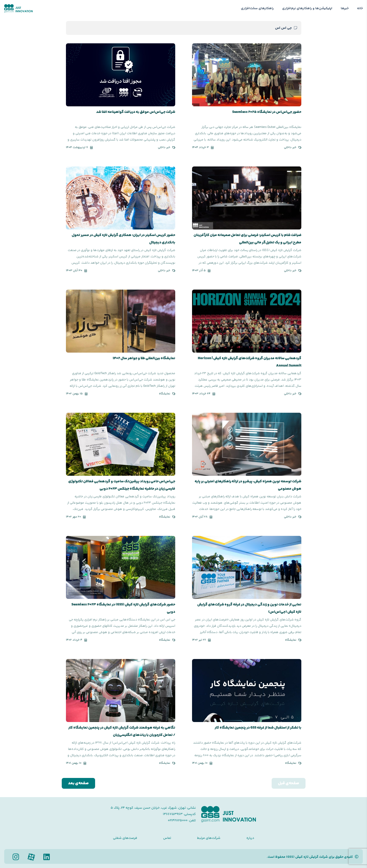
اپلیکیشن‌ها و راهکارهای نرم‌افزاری (307, 8)
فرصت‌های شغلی (125, 838)
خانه (360, 8)
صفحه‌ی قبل (289, 783)
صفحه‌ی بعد (78, 783)
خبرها (345, 8)
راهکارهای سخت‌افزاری (257, 8)
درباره (250, 838)
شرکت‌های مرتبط (209, 838)
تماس (167, 838)
